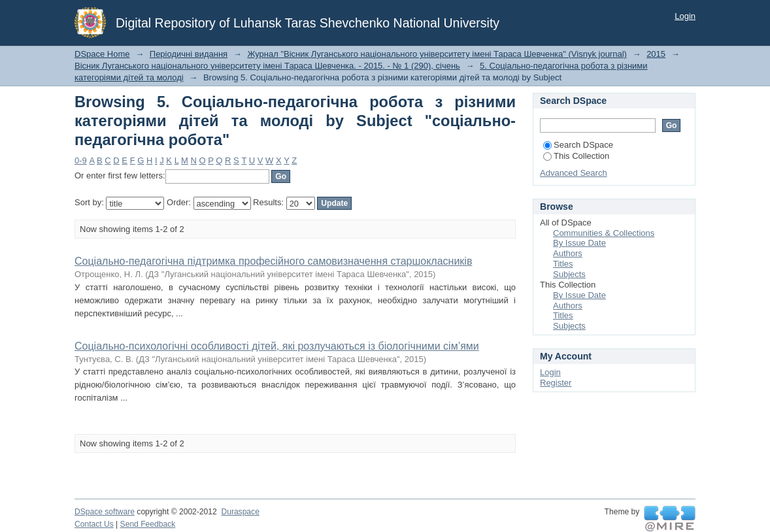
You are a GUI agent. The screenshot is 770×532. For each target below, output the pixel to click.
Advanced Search (574, 173)
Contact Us (94, 524)
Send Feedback (148, 524)
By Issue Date (579, 243)
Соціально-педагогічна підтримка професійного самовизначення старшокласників (273, 261)
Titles (563, 264)
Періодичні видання (189, 54)
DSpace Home (102, 54)
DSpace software (105, 512)
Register (556, 383)
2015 (656, 54)
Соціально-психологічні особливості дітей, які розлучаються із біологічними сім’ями (277, 346)
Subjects (569, 274)
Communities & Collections (604, 233)
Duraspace (240, 512)
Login (685, 16)
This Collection (576, 156)
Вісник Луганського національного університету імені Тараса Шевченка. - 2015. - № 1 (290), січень (267, 66)
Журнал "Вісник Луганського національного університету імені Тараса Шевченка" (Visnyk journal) (437, 54)
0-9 (81, 160)
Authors (568, 253)
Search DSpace (578, 145)
